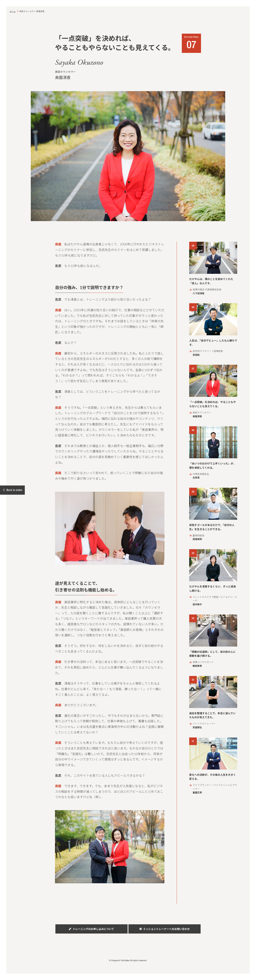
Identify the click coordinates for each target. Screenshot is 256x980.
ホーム (13, 11)
